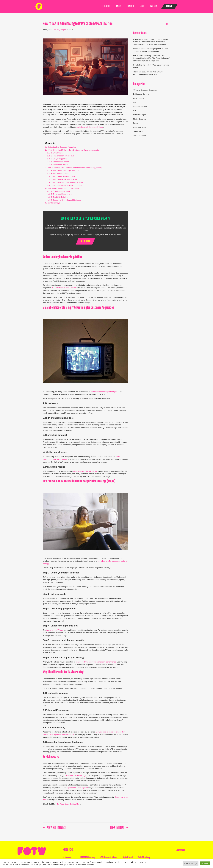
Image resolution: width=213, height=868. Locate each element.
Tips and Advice (140, 136)
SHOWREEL (106, 6)
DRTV (136, 111)
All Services (67, 857)
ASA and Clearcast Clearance (145, 90)
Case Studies (139, 98)
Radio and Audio (140, 127)
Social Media (138, 131)
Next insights (119, 827)
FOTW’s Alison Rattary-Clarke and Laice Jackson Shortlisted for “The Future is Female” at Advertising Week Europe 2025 (152, 58)
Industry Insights (60, 30)
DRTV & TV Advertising (88, 857)
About (142, 6)
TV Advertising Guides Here (69, 804)
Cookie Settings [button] (191, 863)
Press (136, 123)
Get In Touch (181, 850)
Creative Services (140, 106)
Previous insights (54, 827)
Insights (154, 6)
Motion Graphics (140, 119)
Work (119, 6)
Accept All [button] (205, 863)
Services (130, 6)
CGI (135, 102)
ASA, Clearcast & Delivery (109, 857)
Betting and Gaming (141, 94)
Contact (169, 6)
